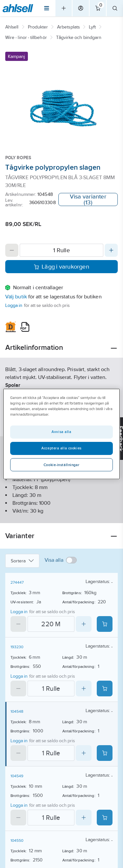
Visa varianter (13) (88, 199)
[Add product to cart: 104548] (105, 753)
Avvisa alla (61, 432)
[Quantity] (61, 250)
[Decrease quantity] (12, 250)
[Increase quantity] (111, 250)
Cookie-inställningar (61, 465)
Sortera (22, 561)
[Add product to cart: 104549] (105, 818)
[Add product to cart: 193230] (105, 689)
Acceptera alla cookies (61, 448)
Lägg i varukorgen (61, 267)
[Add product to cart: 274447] (105, 624)
